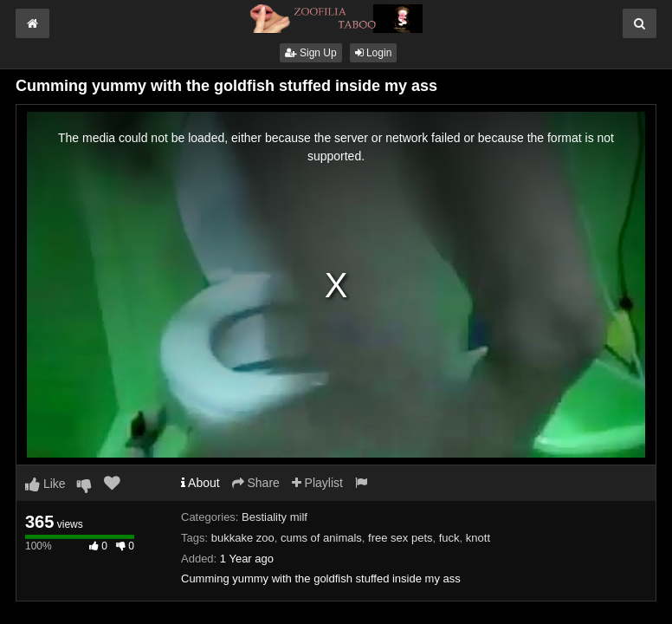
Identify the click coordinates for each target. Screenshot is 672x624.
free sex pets (400, 538)
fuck (449, 538)
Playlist (317, 483)
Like (45, 484)
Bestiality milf (275, 517)
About (200, 483)
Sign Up (311, 53)
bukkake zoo (243, 538)
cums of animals (321, 538)
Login (374, 53)
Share (256, 483)
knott (478, 538)
